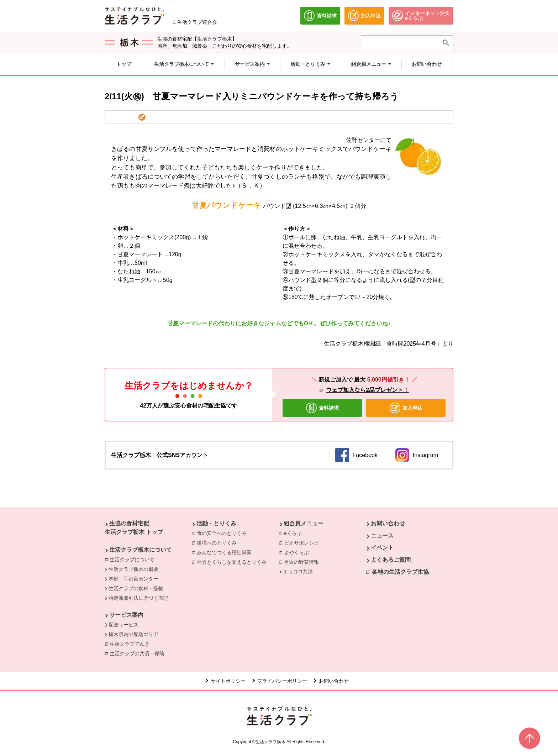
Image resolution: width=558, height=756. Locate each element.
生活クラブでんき (131, 644)
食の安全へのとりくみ (222, 533)
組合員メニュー (304, 523)
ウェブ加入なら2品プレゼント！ (367, 390)
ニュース (382, 535)
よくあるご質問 (391, 560)
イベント (382, 548)
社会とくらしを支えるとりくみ (232, 562)
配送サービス (123, 625)
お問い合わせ (388, 523)
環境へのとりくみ (217, 543)
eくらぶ (293, 533)
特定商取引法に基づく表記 (138, 598)
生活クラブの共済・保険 (139, 653)
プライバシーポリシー (282, 681)
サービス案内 (126, 615)
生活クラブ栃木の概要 (133, 569)
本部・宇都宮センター (133, 579)
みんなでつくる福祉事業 (224, 552)
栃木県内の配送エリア (133, 634)
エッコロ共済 (298, 572)
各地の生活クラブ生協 (400, 572)
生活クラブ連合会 (197, 22)
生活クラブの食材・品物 (136, 588)
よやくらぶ (296, 552)
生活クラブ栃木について (141, 550)
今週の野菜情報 (301, 562)
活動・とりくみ (216, 523)
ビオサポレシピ (301, 543)
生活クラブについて (132, 560)
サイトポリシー (228, 681)
